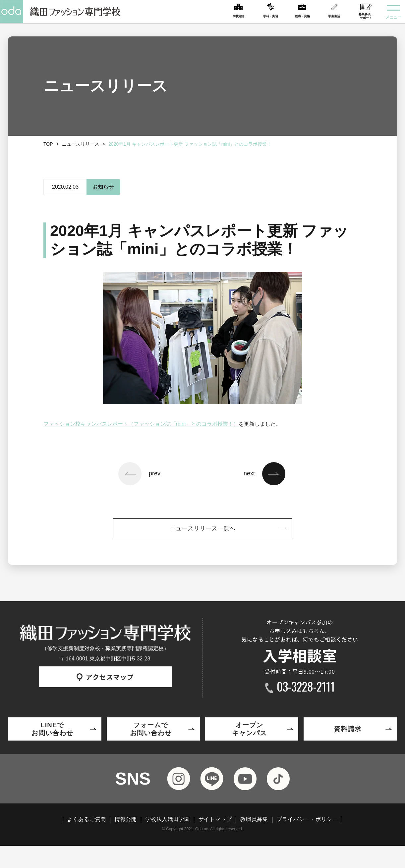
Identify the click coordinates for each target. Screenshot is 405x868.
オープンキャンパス (249, 729)
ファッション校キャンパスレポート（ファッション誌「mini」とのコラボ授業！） (141, 424)
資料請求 (348, 729)
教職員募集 (254, 819)
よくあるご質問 (87, 819)
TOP (48, 144)
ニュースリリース (81, 144)
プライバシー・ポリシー (307, 819)
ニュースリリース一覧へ (202, 528)
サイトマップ (215, 819)
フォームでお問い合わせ (151, 729)
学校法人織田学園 (168, 819)
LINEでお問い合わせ (52, 729)
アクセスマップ (105, 677)
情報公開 (126, 819)
